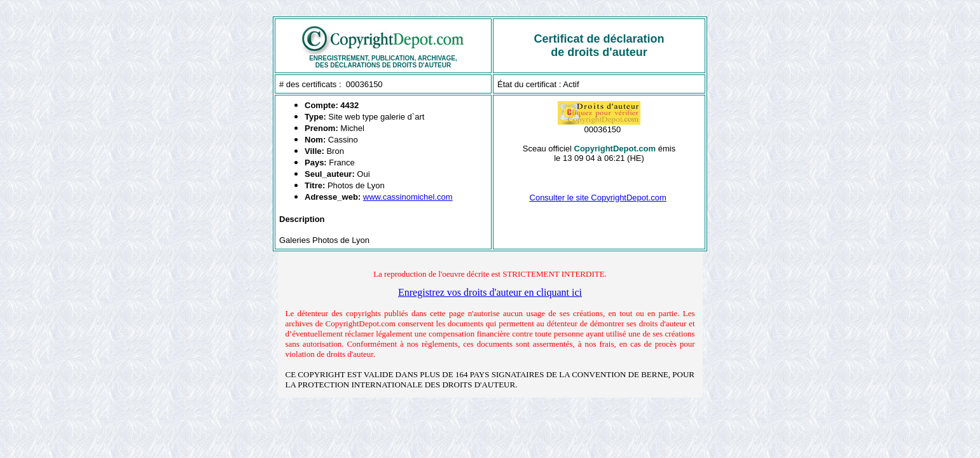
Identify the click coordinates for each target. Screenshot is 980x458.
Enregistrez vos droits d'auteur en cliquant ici (490, 292)
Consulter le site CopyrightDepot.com (598, 198)
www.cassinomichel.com (408, 197)
